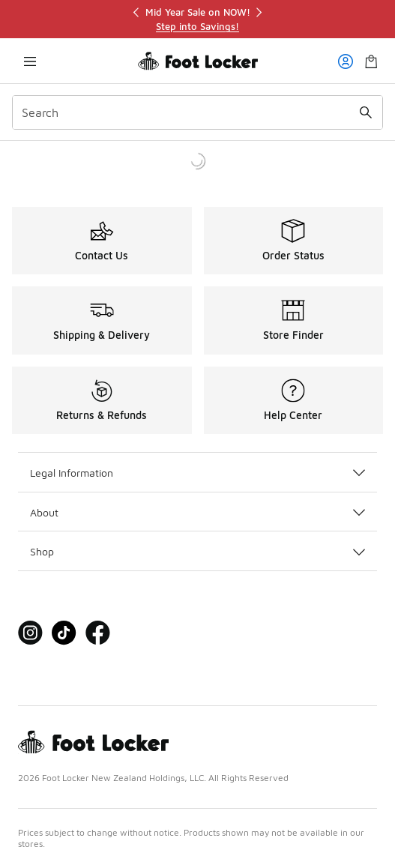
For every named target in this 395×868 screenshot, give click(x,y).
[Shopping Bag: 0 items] (371, 61)
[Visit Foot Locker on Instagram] (30, 633)
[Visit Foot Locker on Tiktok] (64, 633)
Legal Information (197, 473)
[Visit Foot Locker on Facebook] (98, 633)
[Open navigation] (30, 61)
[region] (198, 19)
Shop (197, 551)
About (197, 512)
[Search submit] (366, 112)
